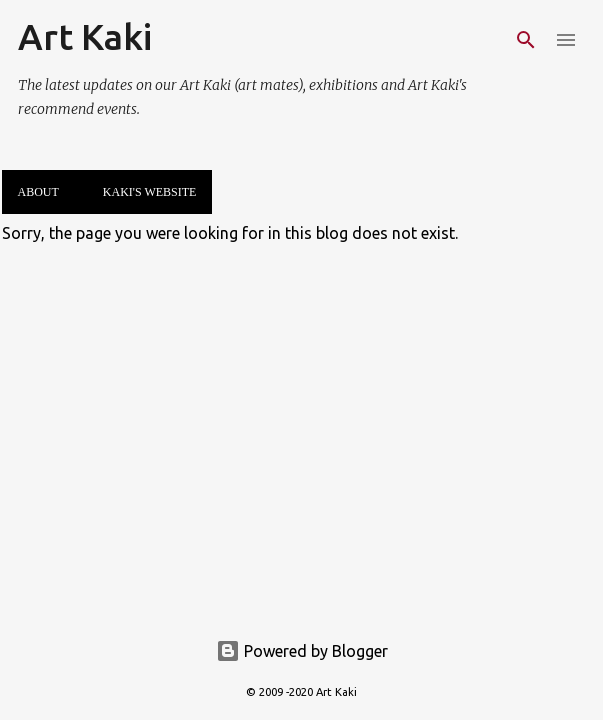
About (38, 192)
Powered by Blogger (302, 651)
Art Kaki (85, 36)
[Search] (526, 40)
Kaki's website (150, 192)
